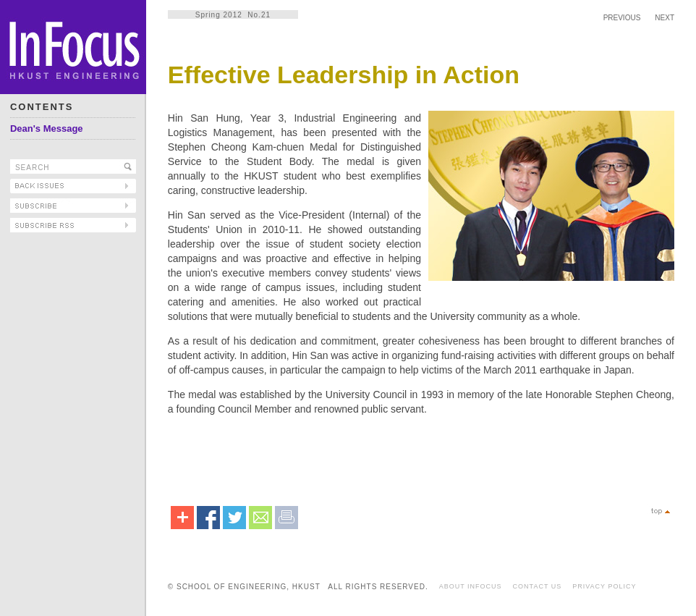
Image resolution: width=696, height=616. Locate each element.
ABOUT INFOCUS (471, 586)
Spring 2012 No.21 (233, 15)
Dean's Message (47, 128)
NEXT (665, 18)
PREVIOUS (622, 18)
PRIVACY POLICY (604, 586)
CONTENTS (42, 107)
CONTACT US (538, 586)
